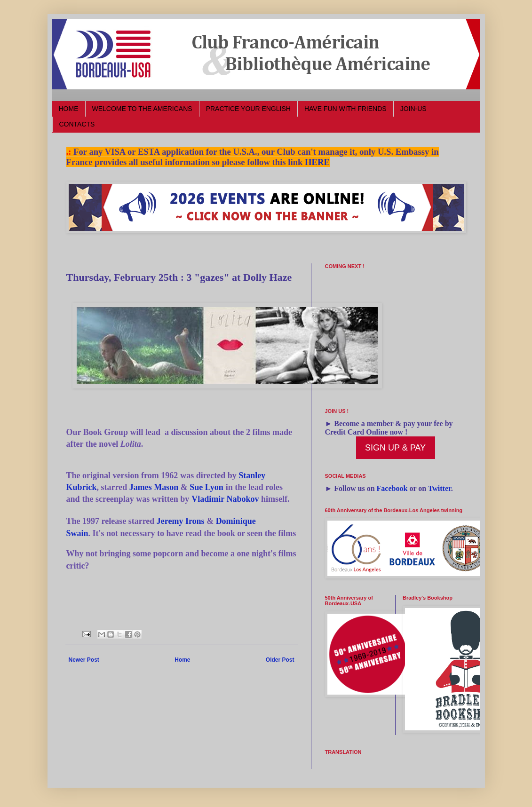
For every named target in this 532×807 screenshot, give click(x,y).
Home (182, 660)
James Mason (154, 487)
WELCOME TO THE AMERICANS (142, 109)
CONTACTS (77, 124)
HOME (69, 109)
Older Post (280, 660)
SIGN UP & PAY (395, 448)
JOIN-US (413, 109)
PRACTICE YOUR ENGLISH (248, 109)
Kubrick (82, 487)
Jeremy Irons (181, 521)
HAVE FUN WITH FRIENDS (345, 109)
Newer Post (84, 660)
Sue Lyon (206, 487)
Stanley (252, 475)
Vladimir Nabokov (225, 499)
